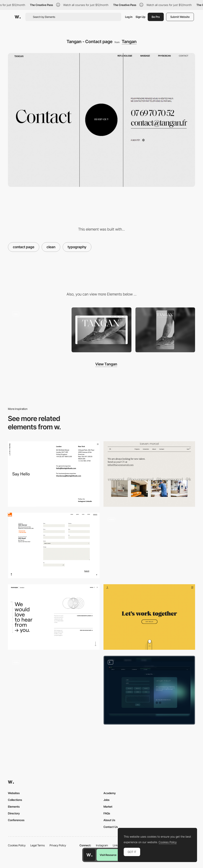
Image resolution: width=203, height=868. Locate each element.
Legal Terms (38, 845)
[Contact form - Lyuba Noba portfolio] (149, 546)
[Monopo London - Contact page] (54, 617)
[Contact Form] (149, 690)
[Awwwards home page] (89, 855)
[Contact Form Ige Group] (54, 546)
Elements (14, 807)
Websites (14, 793)
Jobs (106, 800)
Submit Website (180, 17)
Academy (110, 793)
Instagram (102, 845)
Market (108, 807)
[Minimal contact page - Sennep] (149, 617)
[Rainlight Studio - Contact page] (54, 474)
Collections (15, 800)
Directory (14, 813)
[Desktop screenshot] (101, 330)
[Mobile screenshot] (165, 330)
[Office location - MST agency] (54, 688)
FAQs (107, 813)
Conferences (16, 820)
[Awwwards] (18, 17)
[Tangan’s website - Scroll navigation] (38, 329)
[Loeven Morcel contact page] (149, 474)
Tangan (129, 42)
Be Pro (156, 17)
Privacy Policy (58, 845)
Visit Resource (108, 855)
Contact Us (111, 827)
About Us (109, 820)
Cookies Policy (17, 845)
